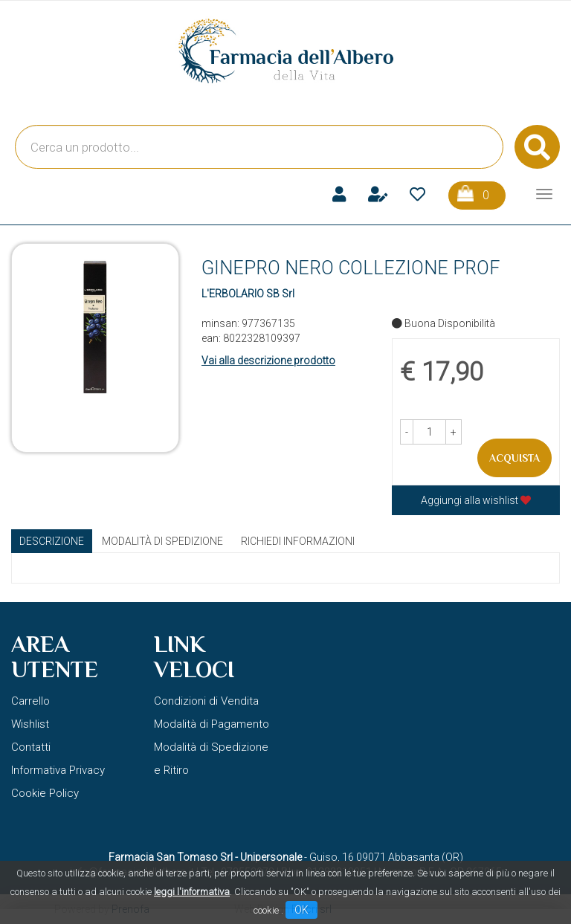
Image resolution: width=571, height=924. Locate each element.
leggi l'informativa (192, 892)
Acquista (514, 458)
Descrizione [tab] (52, 541)
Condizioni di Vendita (206, 701)
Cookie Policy (45, 793)
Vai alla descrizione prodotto (268, 361)
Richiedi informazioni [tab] (298, 541)
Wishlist (30, 724)
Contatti (31, 747)
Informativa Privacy (58, 770)
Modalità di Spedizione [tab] (162, 541)
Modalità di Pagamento (212, 724)
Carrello (30, 701)
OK (301, 910)
